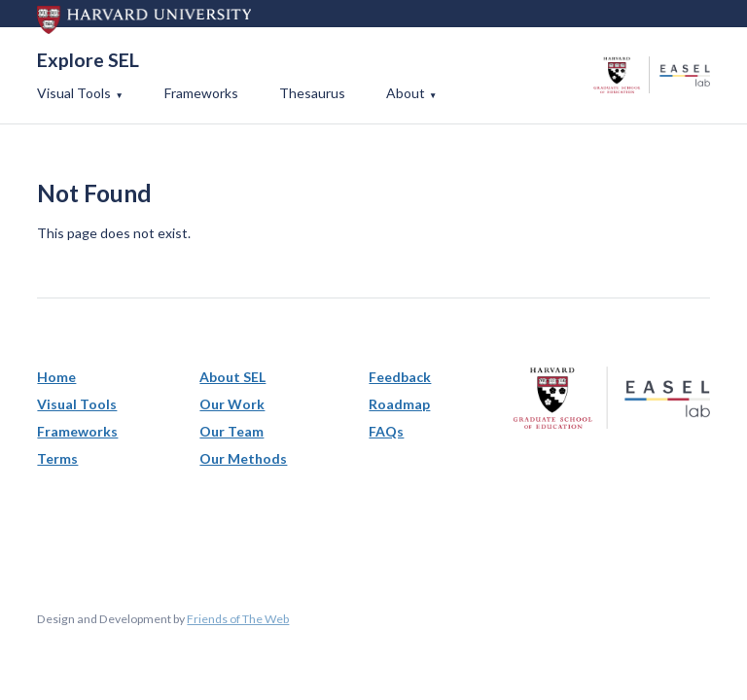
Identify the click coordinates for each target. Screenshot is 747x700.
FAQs (386, 431)
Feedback (400, 377)
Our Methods (243, 458)
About (406, 93)
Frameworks (201, 93)
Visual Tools (74, 93)
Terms (57, 458)
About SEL (232, 377)
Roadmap (399, 404)
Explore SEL (88, 60)
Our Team (231, 431)
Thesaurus (312, 93)
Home (56, 377)
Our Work (232, 404)
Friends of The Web (238, 619)
